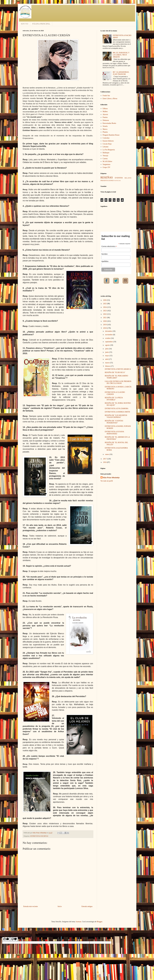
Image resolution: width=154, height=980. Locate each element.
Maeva (105, 129)
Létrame (106, 147)
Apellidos (105, 261)
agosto (108, 345)
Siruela (105, 126)
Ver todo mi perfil (107, 481)
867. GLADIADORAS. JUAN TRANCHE (121, 73)
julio (107, 349)
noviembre (109, 335)
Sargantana (106, 164)
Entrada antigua (87, 906)
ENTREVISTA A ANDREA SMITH (117, 412)
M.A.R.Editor (107, 161)
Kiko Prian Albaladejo (111, 478)
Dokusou (106, 120)
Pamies (105, 117)
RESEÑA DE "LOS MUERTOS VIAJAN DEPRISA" (116, 416)
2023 (105, 311)
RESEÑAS (107, 177)
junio (107, 352)
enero (107, 454)
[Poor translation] (14, 939)
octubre (108, 338)
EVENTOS (119, 178)
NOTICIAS (117, 181)
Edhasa (105, 109)
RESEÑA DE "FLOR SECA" (115, 372)
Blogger (99, 922)
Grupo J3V (106, 167)
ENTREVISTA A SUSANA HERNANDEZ (114, 433)
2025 (105, 304)
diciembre (109, 331)
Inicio (60, 906)
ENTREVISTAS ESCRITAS (39, 836)
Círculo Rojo (107, 144)
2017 (105, 459)
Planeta (105, 132)
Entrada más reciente (31, 906)
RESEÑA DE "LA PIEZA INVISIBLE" (114, 399)
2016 (105, 462)
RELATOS (128, 178)
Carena (105, 159)
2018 (105, 328)
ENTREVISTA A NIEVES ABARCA (118, 369)
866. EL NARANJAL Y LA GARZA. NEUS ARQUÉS (121, 55)
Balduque (106, 153)
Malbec (105, 112)
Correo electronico (109, 246)
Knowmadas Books (109, 123)
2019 (105, 325)
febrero (108, 366)
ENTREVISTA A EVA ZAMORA (116, 409)
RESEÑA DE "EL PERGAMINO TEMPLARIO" (116, 377)
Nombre (104, 254)
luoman (79, 922)
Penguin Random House (111, 135)
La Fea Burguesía (109, 150)
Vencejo (105, 156)
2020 (105, 321)
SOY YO (25, 24)
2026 (105, 300)
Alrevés (105, 114)
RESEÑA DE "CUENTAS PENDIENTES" (114, 422)
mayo (107, 356)
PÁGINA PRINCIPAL (41, 24)
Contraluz (106, 138)
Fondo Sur (106, 96)
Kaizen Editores (108, 141)
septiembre (109, 342)
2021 (105, 318)
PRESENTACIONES (107, 181)
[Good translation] (6, 939)
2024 (105, 307)
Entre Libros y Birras (110, 99)
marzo (108, 363)
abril (107, 359)
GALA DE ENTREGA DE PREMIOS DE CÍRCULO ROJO (118, 382)
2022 (105, 314)
